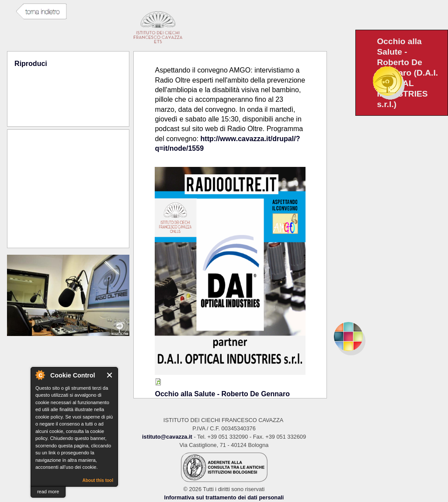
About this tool (98, 480)
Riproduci (31, 64)
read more (48, 492)
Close (110, 375)
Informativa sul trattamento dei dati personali (224, 497)
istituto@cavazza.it (167, 437)
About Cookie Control (40, 375)
